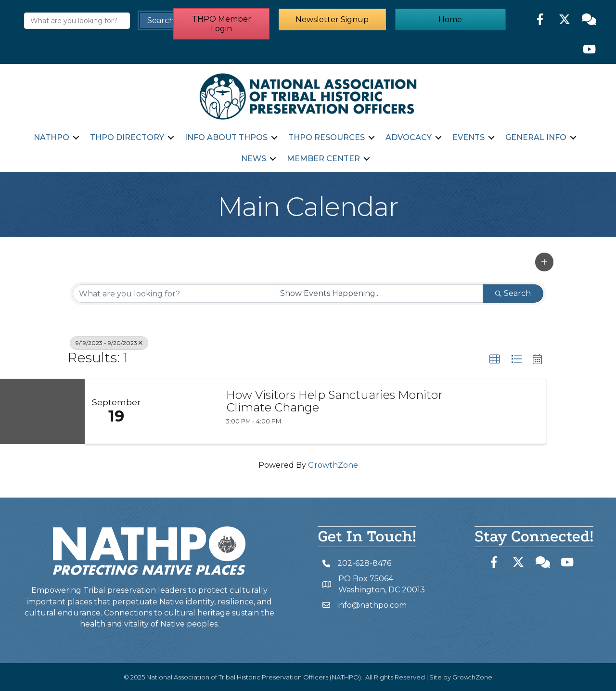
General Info (536, 137)
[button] (221, 25)
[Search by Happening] (379, 293)
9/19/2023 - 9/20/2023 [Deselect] (109, 342)
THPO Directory (127, 137)
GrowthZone (333, 464)
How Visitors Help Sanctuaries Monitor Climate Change (334, 401)
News (253, 159)
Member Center (323, 159)
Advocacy (409, 137)
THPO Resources (327, 137)
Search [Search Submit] (513, 293)
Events (468, 137)
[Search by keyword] (173, 293)
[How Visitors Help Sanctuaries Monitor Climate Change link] (182, 411)
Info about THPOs (226, 137)
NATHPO (51, 137)
